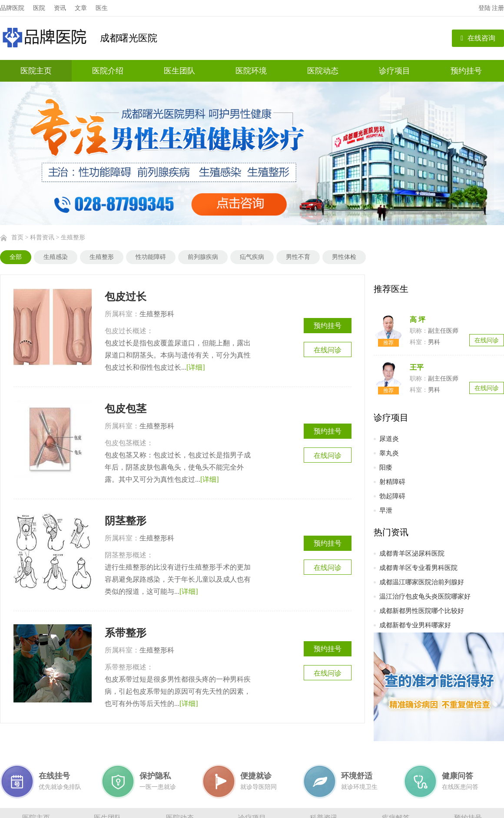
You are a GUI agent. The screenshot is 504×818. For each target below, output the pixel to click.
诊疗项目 (395, 71)
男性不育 (298, 257)
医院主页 (36, 71)
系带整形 (126, 633)
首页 (17, 237)
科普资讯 (42, 237)
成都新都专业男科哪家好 (415, 625)
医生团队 (179, 71)
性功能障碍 (151, 257)
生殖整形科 (157, 314)
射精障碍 (392, 482)
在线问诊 (328, 350)
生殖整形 (73, 237)
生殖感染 (56, 257)
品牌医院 (12, 8)
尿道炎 (389, 439)
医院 (39, 8)
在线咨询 (478, 38)
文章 (81, 8)
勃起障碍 (392, 496)
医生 (102, 8)
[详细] (196, 367)
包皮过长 (126, 297)
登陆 (484, 8)
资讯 (60, 8)
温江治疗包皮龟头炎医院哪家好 (425, 596)
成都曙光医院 (129, 38)
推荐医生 (391, 289)
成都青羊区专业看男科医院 (418, 568)
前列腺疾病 (203, 257)
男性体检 (344, 257)
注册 (498, 8)
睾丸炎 (389, 453)
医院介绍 (108, 71)
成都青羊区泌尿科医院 (412, 553)
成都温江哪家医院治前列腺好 (422, 582)
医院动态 (323, 71)
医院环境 (251, 71)
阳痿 (386, 467)
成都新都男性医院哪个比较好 (422, 611)
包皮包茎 (126, 409)
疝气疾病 (252, 257)
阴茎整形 (126, 521)
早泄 (386, 510)
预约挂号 (466, 71)
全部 (16, 257)
